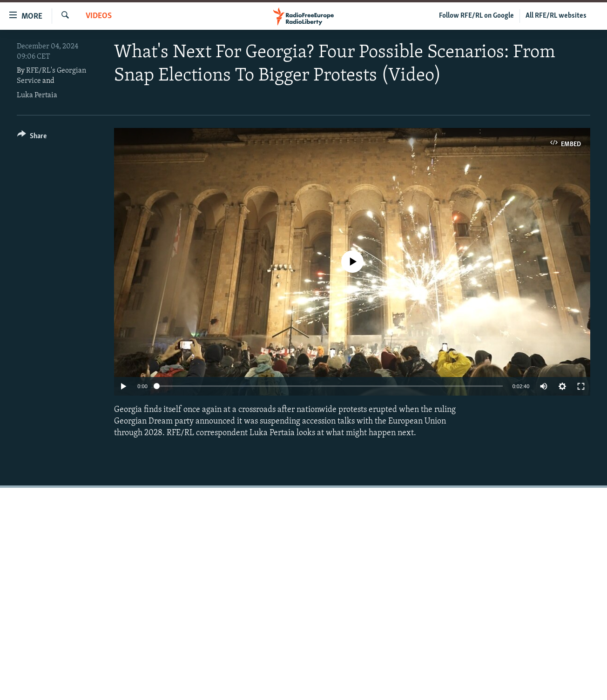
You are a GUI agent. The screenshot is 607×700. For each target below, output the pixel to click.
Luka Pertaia (37, 95)
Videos (99, 16)
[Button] (32, 138)
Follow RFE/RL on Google (476, 16)
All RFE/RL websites (556, 16)
